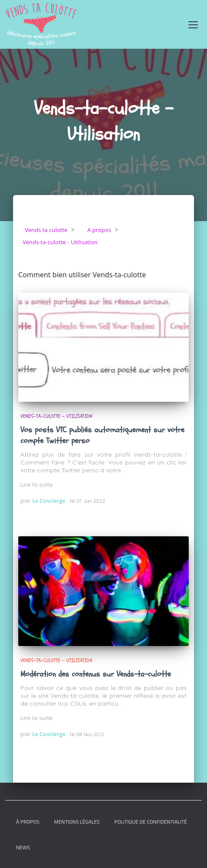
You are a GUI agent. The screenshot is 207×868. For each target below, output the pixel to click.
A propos (99, 230)
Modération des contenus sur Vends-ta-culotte (96, 674)
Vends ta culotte (46, 230)
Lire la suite (37, 484)
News (23, 847)
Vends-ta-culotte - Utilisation (56, 416)
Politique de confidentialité (151, 822)
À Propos (28, 822)
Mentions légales (77, 822)
